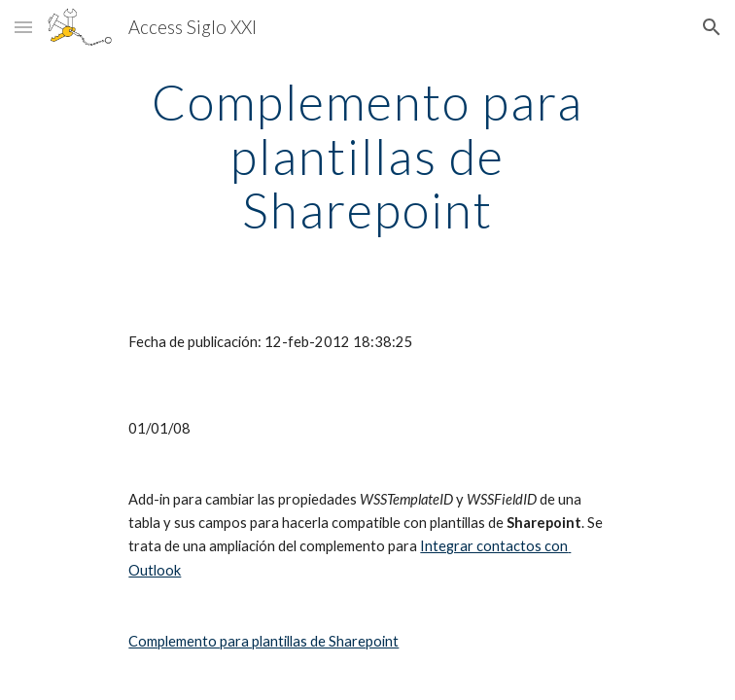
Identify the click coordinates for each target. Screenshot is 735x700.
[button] (23, 27)
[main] (367, 156)
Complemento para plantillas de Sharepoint (263, 641)
